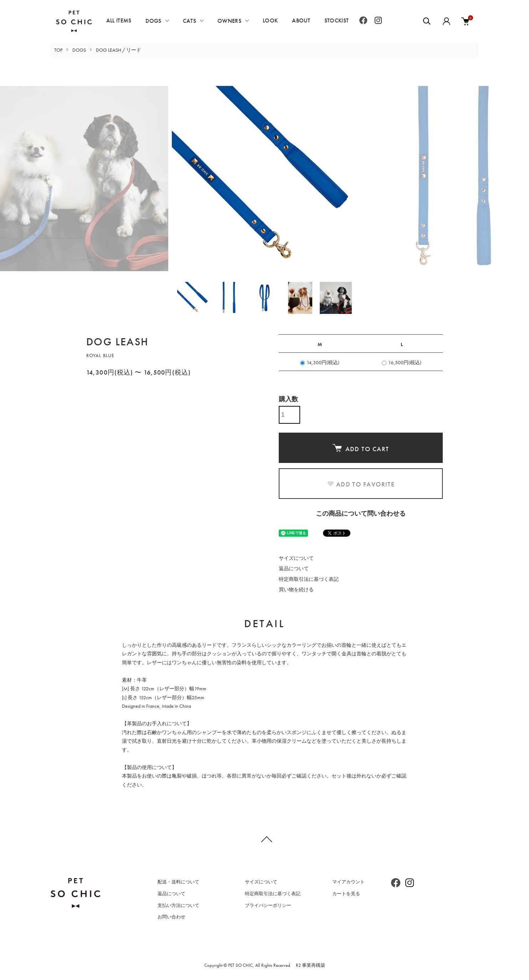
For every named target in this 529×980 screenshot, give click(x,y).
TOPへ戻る (264, 839)
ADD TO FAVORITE (361, 484)
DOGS (153, 21)
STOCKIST (337, 20)
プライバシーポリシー (268, 905)
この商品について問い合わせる (361, 513)
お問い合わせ (171, 917)
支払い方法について (178, 905)
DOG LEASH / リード (119, 50)
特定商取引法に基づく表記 (309, 579)
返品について (294, 568)
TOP (58, 50)
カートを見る (346, 894)
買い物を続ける (296, 589)
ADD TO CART (361, 448)
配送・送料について (178, 882)
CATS (189, 21)
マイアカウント (348, 882)
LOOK (270, 20)
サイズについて (296, 558)
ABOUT (301, 20)
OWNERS (229, 21)
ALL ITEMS (119, 20)
